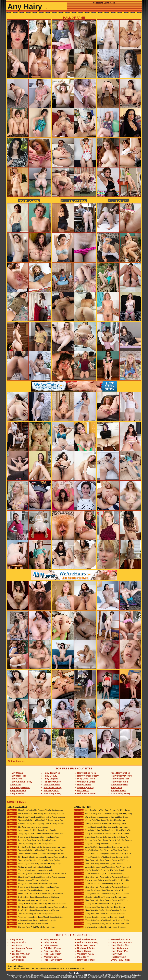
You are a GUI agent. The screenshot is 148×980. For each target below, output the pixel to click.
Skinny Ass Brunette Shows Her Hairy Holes (98, 904)
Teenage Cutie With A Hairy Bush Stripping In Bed (100, 824)
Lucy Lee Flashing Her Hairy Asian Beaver (97, 844)
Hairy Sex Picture (86, 793)
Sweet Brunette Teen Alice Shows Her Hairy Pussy (33, 837)
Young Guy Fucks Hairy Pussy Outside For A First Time (35, 834)
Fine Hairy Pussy (53, 787)
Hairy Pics (79, 968)
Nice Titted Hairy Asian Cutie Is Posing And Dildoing (101, 860)
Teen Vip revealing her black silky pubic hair (30, 844)
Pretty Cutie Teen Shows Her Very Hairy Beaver (32, 884)
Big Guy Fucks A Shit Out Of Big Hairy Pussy (31, 927)
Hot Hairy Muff (119, 790)
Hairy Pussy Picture (121, 776)
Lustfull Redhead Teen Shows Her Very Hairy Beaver (101, 850)
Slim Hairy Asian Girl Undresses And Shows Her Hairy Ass (36, 874)
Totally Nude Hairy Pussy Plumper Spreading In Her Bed (35, 854)
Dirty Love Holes (86, 779)
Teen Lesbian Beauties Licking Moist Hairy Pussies (33, 860)
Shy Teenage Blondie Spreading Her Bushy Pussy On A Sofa (37, 857)
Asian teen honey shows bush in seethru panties (31, 920)
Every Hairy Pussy (121, 793)
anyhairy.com (131, 977)
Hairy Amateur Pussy (21, 782)
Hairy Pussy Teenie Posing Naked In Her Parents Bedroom (36, 817)
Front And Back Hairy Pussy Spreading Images (31, 840)
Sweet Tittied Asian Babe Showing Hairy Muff (98, 884)
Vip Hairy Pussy (86, 787)
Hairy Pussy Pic (119, 785)
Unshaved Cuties (86, 782)
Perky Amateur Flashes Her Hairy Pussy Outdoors (100, 927)
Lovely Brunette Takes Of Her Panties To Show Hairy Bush (36, 847)
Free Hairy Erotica (120, 773)
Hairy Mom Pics (74, 201)
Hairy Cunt (16, 785)
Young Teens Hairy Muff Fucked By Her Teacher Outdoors (36, 904)
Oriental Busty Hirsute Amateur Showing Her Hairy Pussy (103, 814)
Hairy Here (35, 968)
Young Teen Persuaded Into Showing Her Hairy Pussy (101, 827)
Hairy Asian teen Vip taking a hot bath (28, 880)
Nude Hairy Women (20, 787)
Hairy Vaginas (51, 779)
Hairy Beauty (50, 776)
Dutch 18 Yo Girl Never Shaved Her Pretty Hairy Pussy (35, 894)
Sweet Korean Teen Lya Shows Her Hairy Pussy (99, 874)
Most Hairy (83, 790)
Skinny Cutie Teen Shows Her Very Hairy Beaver (99, 820)
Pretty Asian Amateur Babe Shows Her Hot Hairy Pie (101, 837)
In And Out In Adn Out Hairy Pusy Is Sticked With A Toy (103, 830)
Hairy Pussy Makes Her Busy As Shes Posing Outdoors (35, 810)
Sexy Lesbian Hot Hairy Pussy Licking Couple (31, 830)
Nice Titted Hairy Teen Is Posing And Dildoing (98, 864)
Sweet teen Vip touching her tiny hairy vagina (31, 890)
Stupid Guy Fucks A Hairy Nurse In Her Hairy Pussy (34, 864)
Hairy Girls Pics (18, 790)
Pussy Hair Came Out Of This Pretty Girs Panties (99, 914)
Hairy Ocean (29, 201)
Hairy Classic (84, 785)
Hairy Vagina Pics (120, 779)
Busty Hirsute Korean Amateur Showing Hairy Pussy (101, 817)
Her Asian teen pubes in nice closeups (28, 827)
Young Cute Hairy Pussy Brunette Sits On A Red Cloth (102, 924)
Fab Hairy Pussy (52, 782)
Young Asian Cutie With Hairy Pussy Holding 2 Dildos (102, 857)
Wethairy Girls (51, 790)
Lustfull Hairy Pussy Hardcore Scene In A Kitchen (33, 897)
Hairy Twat (117, 787)
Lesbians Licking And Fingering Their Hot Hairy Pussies (35, 824)
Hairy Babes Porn (87, 773)
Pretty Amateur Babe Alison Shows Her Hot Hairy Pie (101, 834)
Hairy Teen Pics (52, 773)
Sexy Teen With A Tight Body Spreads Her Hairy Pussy (102, 810)
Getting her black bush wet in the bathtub (29, 867)
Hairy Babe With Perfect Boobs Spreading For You (100, 910)
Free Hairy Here (52, 785)
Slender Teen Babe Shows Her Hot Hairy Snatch (99, 870)
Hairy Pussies (17, 793)
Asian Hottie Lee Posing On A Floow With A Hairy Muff (102, 854)
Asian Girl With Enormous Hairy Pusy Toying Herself (101, 847)
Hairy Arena (119, 201)
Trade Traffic (74, 973)
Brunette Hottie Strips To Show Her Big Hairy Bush (100, 897)
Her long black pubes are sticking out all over (31, 900)
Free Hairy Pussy (53, 793)
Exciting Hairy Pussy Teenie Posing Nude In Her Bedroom (103, 840)
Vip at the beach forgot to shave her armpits (30, 870)
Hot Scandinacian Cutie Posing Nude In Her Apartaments (35, 814)
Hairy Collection (119, 782)
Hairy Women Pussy (88, 776)
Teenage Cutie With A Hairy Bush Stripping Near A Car (35, 820)
